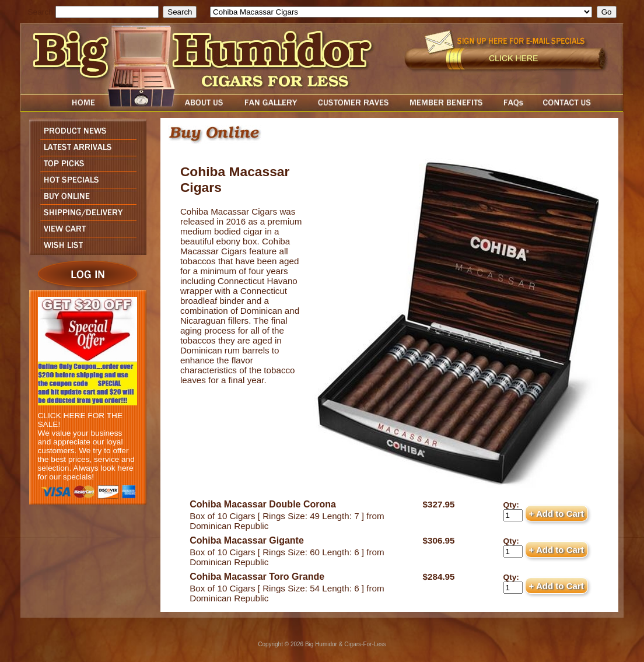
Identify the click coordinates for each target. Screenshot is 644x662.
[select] (401, 12)
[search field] (107, 12)
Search (41, 12)
